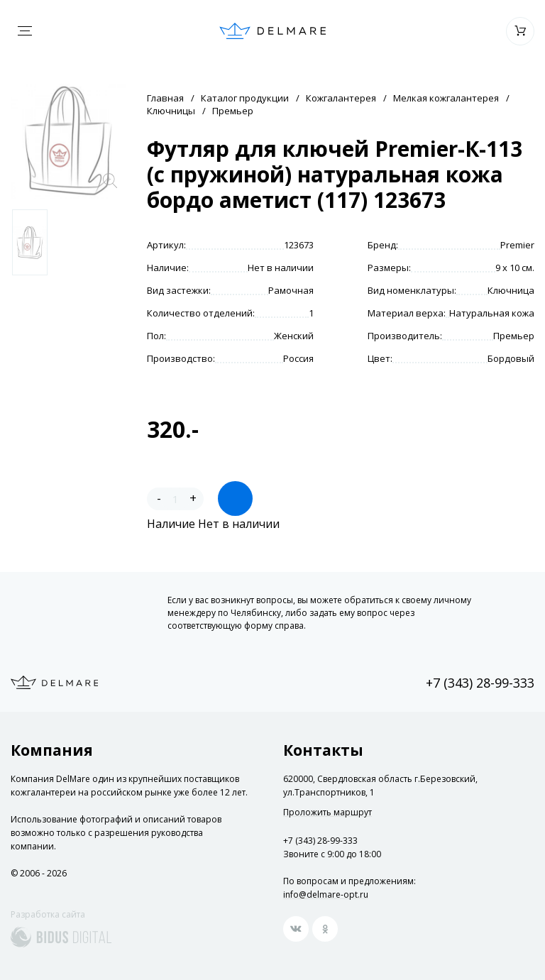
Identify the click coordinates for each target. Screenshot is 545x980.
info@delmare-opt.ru (326, 894)
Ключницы (171, 111)
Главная (165, 98)
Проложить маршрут (327, 813)
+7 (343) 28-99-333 (480, 683)
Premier (517, 245)
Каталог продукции (245, 98)
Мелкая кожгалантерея (446, 98)
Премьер (233, 111)
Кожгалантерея (341, 98)
